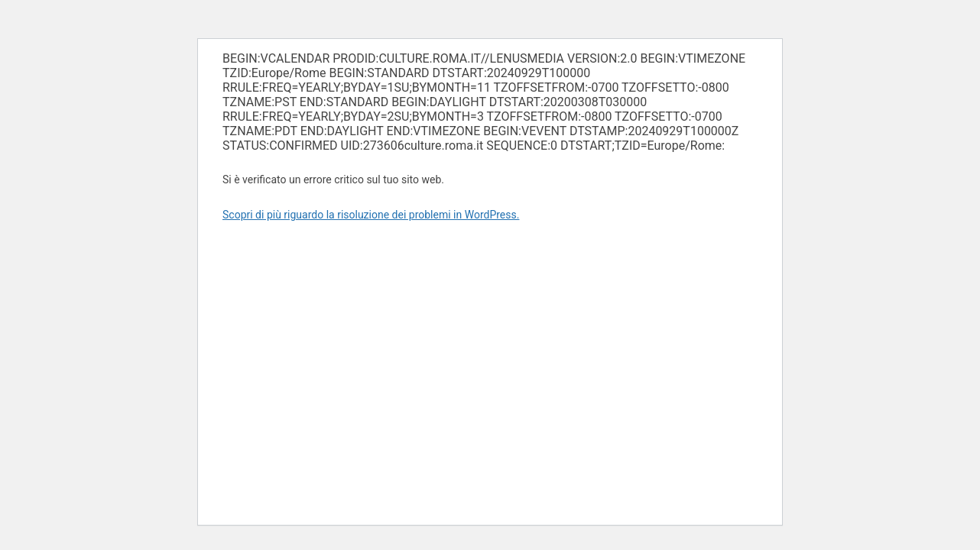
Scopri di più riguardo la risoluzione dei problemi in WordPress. (371, 215)
